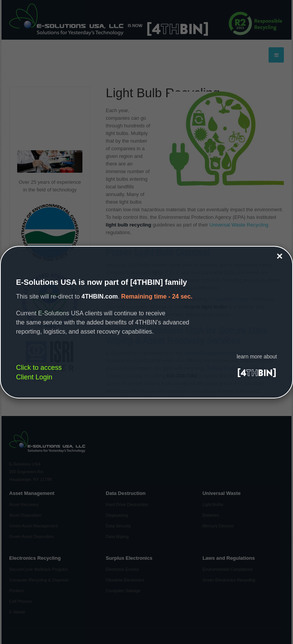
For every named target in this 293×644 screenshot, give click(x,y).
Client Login (34, 377)
